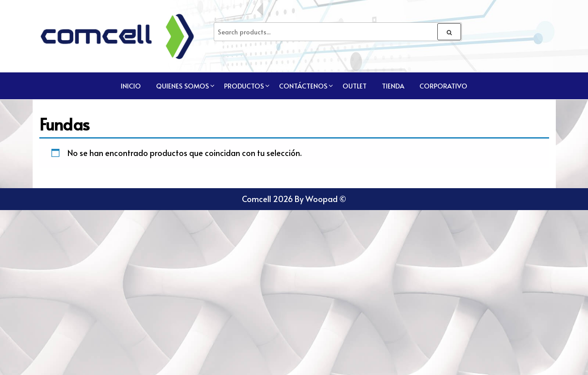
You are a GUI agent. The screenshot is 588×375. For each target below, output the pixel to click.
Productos (244, 86)
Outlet (355, 86)
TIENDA (393, 86)
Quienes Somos (182, 86)
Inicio (131, 86)
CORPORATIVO (443, 86)
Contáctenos (303, 86)
